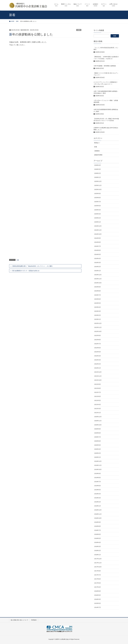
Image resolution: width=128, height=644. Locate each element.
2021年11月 (98, 376)
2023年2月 (98, 315)
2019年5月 (98, 490)
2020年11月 (98, 421)
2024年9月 (98, 238)
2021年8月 (98, 388)
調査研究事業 (98, 155)
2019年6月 (98, 486)
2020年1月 (98, 457)
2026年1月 (98, 177)
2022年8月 (98, 340)
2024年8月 (98, 242)
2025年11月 (98, 185)
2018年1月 (98, 555)
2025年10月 (98, 189)
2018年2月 (98, 551)
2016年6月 (98, 591)
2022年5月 (98, 352)
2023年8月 (98, 291)
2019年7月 (98, 482)
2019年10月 (98, 469)
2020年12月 (98, 417)
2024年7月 (98, 246)
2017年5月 (98, 583)
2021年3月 (98, 409)
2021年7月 (98, 392)
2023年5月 (98, 303)
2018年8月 (98, 526)
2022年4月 (98, 356)
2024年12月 (98, 226)
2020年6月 (98, 441)
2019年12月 (98, 461)
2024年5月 (98, 254)
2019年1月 (98, 506)
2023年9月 (98, 287)
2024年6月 (98, 250)
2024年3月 (98, 263)
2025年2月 (98, 218)
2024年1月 (98, 271)
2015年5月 (98, 603)
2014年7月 (98, 607)
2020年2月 (98, 453)
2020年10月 (98, 425)
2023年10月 (98, 283)
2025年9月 (98, 194)
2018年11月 (98, 514)
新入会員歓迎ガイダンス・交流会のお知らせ (26, 271)
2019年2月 (98, 502)
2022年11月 (98, 327)
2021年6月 (98, 396)
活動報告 (97, 151)
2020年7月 (98, 437)
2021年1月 (98, 413)
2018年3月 (98, 546)
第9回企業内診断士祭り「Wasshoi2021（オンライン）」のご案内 (32, 266)
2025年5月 (98, 206)
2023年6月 (98, 299)
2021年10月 (98, 380)
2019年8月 (98, 478)
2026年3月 (98, 169)
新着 (79, 30)
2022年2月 (98, 364)
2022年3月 (98, 360)
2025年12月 (98, 181)
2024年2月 (98, 267)
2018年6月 (98, 534)
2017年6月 (98, 579)
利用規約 (34, 620)
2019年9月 (98, 474)
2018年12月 (98, 510)
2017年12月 (98, 559)
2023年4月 (98, 307)
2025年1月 (98, 222)
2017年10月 (98, 567)
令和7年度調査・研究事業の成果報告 (105, 66)
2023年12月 (98, 275)
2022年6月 (98, 348)
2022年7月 (98, 344)
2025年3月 (98, 214)
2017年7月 (98, 575)
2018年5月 (98, 538)
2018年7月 (98, 530)
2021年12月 (98, 372)
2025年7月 (98, 202)
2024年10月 (98, 234)
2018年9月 (98, 522)
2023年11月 (98, 279)
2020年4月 (98, 449)
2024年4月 (98, 258)
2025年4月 (98, 210)
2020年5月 (98, 445)
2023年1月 (98, 319)
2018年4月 (98, 542)
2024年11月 (98, 230)
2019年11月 (98, 465)
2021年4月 (98, 404)
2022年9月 (98, 335)
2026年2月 (98, 173)
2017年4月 (98, 587)
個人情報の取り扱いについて (19, 620)
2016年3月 (98, 599)
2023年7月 (98, 295)
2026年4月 (98, 165)
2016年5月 (98, 595)
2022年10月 (98, 331)
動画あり (97, 143)
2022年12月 (98, 323)
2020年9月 (98, 429)
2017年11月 (98, 563)
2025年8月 (98, 198)
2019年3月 (98, 498)
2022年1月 (98, 368)
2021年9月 (98, 384)
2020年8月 (98, 433)
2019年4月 (98, 494)
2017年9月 (98, 571)
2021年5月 (98, 400)
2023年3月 (98, 311)
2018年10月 (98, 518)
